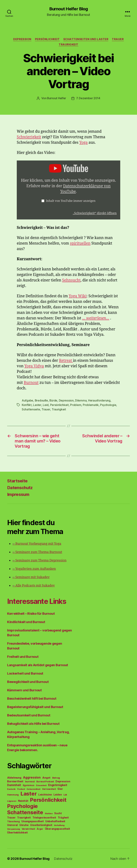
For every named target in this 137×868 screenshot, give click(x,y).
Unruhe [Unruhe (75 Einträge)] (24, 824)
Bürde (54, 400)
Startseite (17, 480)
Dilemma (81, 400)
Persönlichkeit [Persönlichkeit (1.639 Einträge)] (48, 799)
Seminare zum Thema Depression (40, 560)
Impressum (18, 494)
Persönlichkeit (47, 39)
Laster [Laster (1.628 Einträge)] (29, 793)
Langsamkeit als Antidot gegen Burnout (38, 664)
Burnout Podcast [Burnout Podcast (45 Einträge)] (45, 781)
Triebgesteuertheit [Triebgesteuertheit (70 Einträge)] (44, 817)
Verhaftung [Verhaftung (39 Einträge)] (59, 825)
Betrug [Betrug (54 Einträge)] (56, 777)
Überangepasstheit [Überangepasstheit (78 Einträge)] (57, 828)
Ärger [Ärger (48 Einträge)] (40, 828)
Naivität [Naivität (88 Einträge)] (23, 800)
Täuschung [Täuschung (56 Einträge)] (13, 821)
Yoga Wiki (78, 296)
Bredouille (41, 400)
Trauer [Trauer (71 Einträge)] (11, 817)
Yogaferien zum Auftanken (34, 568)
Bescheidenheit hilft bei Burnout (32, 698)
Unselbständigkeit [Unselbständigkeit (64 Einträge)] (41, 824)
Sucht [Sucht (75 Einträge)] (58, 813)
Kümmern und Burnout (24, 689)
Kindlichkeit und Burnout (26, 621)
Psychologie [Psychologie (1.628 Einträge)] (22, 805)
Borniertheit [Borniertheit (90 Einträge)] (15, 781)
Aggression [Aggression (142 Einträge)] (32, 777)
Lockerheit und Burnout (25, 673)
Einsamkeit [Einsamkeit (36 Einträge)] (41, 785)
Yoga (84, 142)
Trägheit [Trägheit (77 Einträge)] (63, 817)
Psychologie (108, 405)
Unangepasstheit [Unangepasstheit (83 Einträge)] (32, 821)
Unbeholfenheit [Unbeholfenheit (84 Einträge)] (55, 821)
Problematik (91, 405)
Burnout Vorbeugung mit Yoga (37, 543)
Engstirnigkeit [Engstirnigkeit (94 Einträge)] (58, 784)
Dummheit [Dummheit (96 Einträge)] (14, 784)
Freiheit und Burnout (23, 656)
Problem (75, 405)
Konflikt (27, 405)
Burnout (31, 383)
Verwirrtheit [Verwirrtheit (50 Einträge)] (28, 828)
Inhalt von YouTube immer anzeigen (71, 201)
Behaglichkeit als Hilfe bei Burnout (33, 723)
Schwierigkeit (29, 137)
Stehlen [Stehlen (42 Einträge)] (49, 813)
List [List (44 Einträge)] (65, 794)
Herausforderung (100, 400)
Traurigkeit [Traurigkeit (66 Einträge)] (24, 817)
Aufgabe (27, 400)
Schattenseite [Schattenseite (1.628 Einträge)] (25, 812)
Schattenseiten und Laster (86, 39)
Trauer (118, 39)
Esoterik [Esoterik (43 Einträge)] (11, 788)
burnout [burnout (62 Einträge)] (30, 781)
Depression (22, 39)
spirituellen (80, 243)
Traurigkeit (68, 45)
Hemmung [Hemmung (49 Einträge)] (13, 794)
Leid (45, 405)
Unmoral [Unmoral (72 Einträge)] (12, 824)
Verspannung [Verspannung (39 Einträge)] (14, 828)
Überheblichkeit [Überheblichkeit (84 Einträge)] (17, 832)
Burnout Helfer (57, 98)
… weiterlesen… (96, 318)
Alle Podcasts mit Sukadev (34, 585)
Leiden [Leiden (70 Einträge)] (58, 794)
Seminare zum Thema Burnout (37, 551)
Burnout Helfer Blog (68, 9)
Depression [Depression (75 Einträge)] (63, 781)
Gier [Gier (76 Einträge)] (60, 788)
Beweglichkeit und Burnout (28, 681)
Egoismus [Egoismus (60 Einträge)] (29, 784)
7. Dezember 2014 (88, 98)
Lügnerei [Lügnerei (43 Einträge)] (12, 800)
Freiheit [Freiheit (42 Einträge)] (21, 788)
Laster (37, 405)
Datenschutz (20, 487)
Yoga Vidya (34, 366)
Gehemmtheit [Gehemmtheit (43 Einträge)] (33, 788)
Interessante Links (37, 601)
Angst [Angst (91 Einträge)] (46, 777)
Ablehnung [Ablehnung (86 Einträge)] (14, 777)
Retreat (66, 360)
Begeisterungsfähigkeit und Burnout (35, 706)
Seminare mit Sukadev (31, 576)
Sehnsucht (71, 280)
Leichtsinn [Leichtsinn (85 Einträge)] (45, 794)
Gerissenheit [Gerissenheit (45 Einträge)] (49, 788)
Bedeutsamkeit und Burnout (29, 715)
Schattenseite (31, 409)
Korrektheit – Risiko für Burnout (31, 613)
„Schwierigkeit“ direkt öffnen (95, 213)
